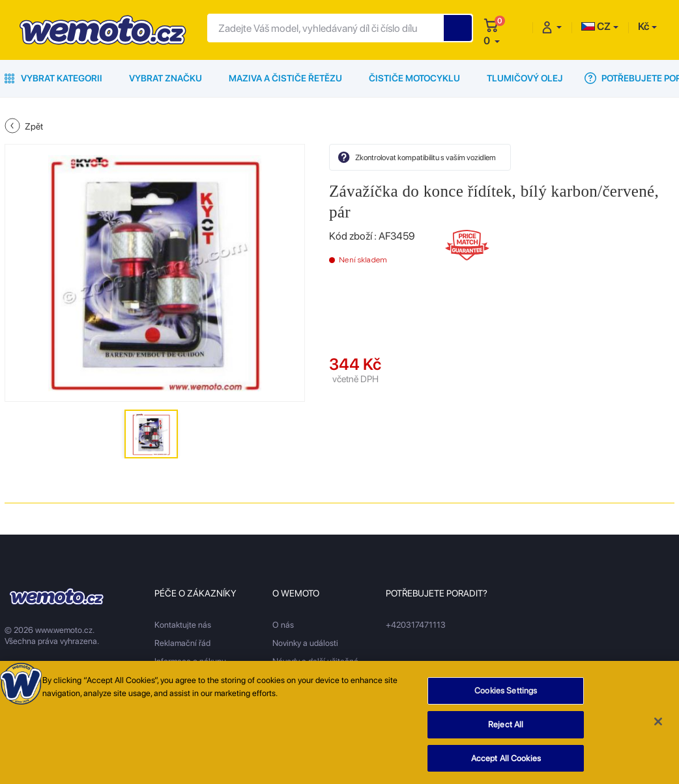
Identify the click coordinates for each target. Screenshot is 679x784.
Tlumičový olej (525, 78)
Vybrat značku (166, 78)
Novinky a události (305, 643)
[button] (492, 41)
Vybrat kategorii (53, 78)
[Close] (658, 725)
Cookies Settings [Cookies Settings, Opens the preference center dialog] (506, 694)
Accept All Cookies (506, 762)
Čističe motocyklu (414, 78)
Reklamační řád (182, 643)
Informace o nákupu (190, 661)
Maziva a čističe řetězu (285, 78)
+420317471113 (416, 625)
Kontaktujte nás (183, 625)
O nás (283, 625)
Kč (643, 26)
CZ (596, 26)
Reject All (506, 728)
